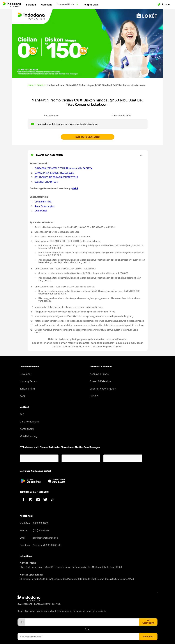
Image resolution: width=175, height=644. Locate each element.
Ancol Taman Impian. (45, 206)
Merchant (46, 5)
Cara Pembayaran (30, 422)
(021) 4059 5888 (41, 531)
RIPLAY (94, 396)
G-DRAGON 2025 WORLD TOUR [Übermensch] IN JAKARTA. (64, 168)
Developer (26, 374)
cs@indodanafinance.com (45, 538)
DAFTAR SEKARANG (88, 137)
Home (30, 85)
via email (148, 637)
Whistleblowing (28, 436)
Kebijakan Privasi (100, 374)
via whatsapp (148, 622)
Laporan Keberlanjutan (103, 389)
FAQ (22, 414)
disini (75, 189)
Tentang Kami (28, 389)
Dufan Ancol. (41, 211)
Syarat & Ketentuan (101, 381)
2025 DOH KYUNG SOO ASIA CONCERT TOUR (56, 177)
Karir (22, 396)
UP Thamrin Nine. (43, 202)
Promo (40, 85)
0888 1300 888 (41, 523)
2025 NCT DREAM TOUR (46, 182)
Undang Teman (28, 381)
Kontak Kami (27, 429)
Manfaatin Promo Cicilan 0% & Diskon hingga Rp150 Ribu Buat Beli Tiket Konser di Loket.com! (96, 85)
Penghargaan (91, 5)
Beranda (31, 5)
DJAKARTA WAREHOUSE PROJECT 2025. (55, 173)
